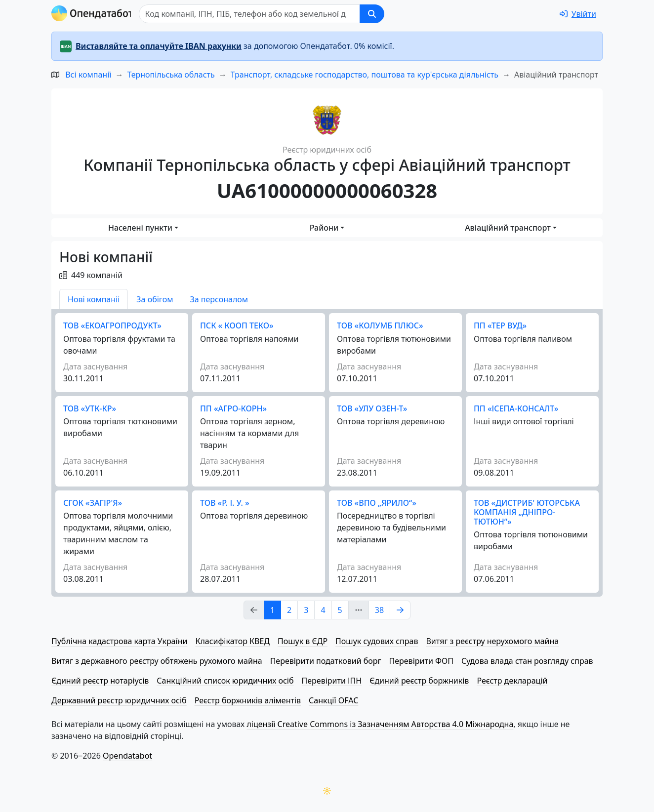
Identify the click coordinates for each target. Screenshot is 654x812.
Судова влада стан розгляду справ (527, 661)
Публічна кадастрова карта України (119, 641)
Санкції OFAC (333, 700)
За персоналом (219, 299)
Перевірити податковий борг (326, 661)
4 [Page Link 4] (323, 610)
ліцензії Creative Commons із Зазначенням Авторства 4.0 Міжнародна (380, 724)
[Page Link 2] (400, 610)
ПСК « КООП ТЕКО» (237, 325)
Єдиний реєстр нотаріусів (100, 681)
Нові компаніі (94, 299)
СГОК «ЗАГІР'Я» (93, 503)
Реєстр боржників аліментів (248, 700)
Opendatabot (127, 756)
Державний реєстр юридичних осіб (119, 700)
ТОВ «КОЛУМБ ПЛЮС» (380, 325)
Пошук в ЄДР (303, 641)
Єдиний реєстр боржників (419, 681)
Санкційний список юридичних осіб (225, 681)
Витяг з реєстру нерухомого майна (492, 641)
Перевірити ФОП (421, 661)
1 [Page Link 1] (272, 610)
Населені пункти (140, 228)
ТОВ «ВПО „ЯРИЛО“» (377, 503)
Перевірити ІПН (332, 681)
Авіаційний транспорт (508, 228)
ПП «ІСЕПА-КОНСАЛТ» (516, 408)
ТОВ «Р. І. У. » (225, 503)
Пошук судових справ (377, 641)
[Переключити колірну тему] (327, 791)
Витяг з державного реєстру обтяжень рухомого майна (157, 661)
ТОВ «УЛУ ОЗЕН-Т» (372, 408)
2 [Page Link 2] (289, 610)
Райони (324, 228)
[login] (578, 14)
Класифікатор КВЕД (232, 641)
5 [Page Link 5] (340, 610)
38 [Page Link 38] (379, 610)
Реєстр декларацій (512, 681)
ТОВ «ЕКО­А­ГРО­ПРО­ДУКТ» (112, 325)
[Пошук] (252, 14)
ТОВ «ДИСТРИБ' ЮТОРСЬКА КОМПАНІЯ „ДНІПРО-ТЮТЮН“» (527, 512)
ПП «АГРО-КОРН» (233, 408)
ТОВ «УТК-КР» (90, 408)
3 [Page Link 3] (306, 610)
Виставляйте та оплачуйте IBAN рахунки (159, 46)
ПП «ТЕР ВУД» (500, 325)
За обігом (155, 299)
